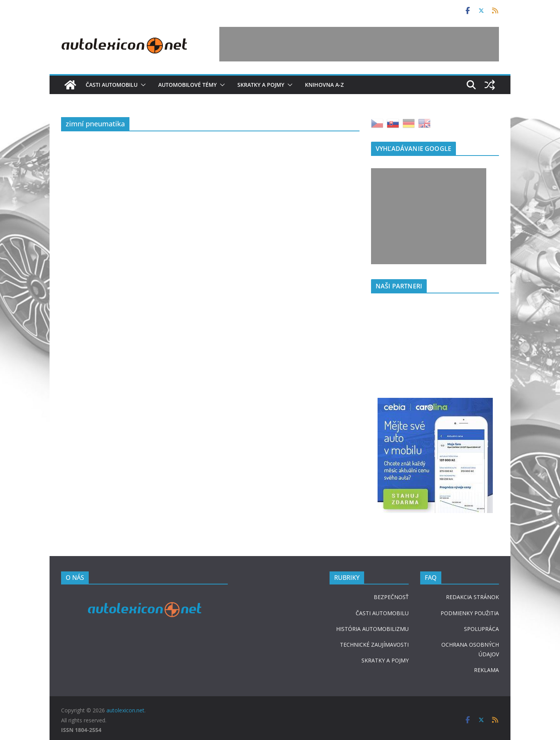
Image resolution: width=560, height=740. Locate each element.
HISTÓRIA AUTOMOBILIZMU (372, 629)
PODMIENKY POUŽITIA (470, 613)
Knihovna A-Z (324, 85)
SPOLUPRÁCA (481, 629)
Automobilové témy (187, 85)
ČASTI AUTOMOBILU (382, 613)
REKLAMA (486, 670)
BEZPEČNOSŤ (391, 597)
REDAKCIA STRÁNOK (472, 597)
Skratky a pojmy (261, 85)
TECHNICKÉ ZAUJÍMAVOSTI (374, 645)
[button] (142, 85)
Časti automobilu (112, 85)
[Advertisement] (359, 44)
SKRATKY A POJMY (385, 660)
